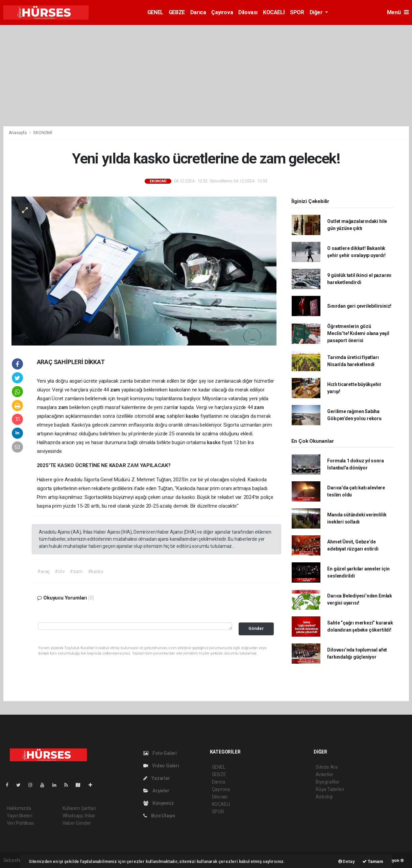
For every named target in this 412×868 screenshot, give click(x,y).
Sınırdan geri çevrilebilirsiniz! (359, 306)
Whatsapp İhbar (79, 816)
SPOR (297, 12)
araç (161, 416)
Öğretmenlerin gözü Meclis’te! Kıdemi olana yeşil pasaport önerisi (358, 333)
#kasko (96, 571)
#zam (76, 571)
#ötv (60, 571)
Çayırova (222, 12)
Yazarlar (157, 778)
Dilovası (248, 12)
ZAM (133, 465)
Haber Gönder (77, 823)
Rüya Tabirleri (330, 789)
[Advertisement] (206, 76)
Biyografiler (328, 782)
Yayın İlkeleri (20, 816)
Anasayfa (18, 133)
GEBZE (177, 12)
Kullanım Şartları (79, 808)
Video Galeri (161, 766)
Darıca (198, 12)
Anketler (324, 774)
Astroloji (324, 797)
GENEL (155, 12)
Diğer (317, 12)
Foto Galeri (160, 753)
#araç (43, 571)
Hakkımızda (19, 808)
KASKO (66, 465)
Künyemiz (159, 803)
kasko (193, 416)
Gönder (256, 628)
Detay (347, 861)
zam (116, 390)
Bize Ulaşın (159, 816)
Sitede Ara (327, 767)
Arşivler (156, 791)
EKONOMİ (43, 133)
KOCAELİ (274, 12)
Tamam (373, 861)
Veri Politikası (20, 823)
